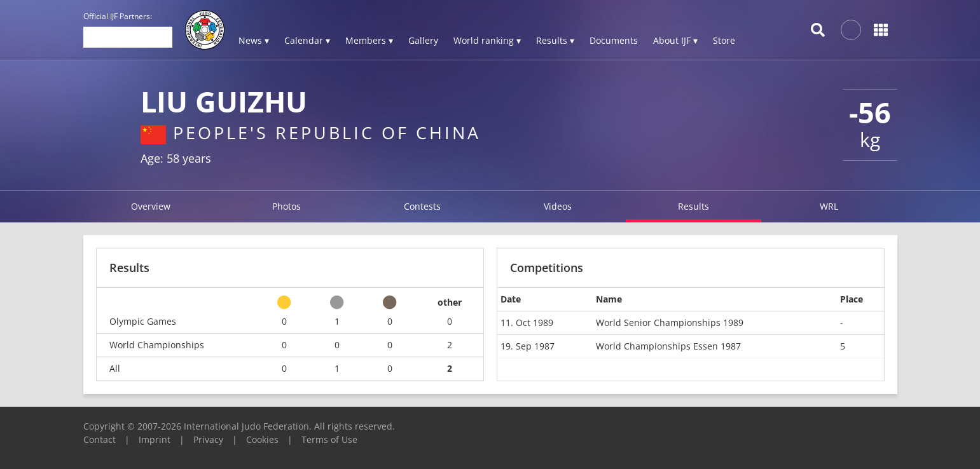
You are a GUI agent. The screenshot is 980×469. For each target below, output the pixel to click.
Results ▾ (555, 40)
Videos (558, 206)
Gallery (423, 40)
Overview (151, 206)
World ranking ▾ (487, 40)
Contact (100, 439)
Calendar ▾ (307, 40)
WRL (829, 206)
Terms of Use (329, 439)
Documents (614, 40)
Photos (286, 206)
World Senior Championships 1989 (670, 323)
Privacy (208, 439)
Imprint (155, 439)
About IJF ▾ (675, 40)
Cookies (262, 439)
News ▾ (254, 40)
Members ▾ (369, 40)
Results (694, 206)
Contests (422, 206)
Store (724, 40)
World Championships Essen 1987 (668, 346)
